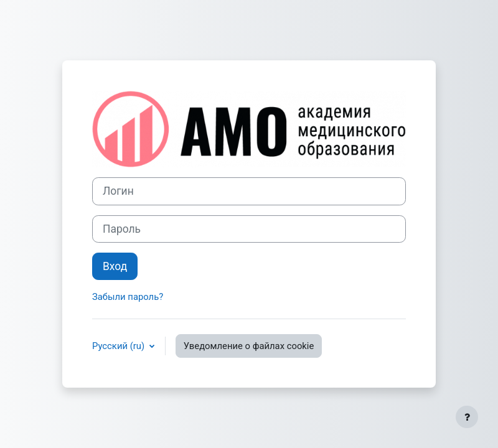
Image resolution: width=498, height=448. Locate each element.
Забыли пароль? (128, 297)
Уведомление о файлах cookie (249, 346)
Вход (115, 266)
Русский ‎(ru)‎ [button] (120, 346)
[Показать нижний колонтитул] (467, 417)
